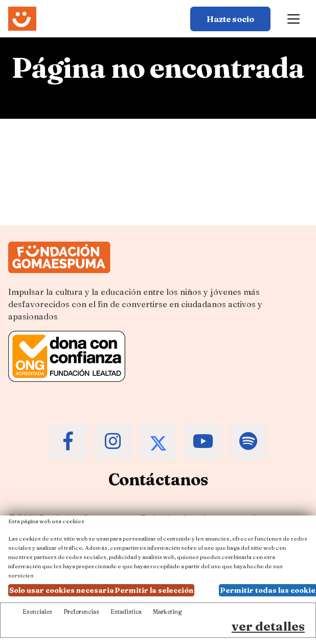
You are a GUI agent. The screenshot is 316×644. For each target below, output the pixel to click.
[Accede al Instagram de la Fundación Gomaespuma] (113, 441)
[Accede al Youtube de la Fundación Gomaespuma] (203, 441)
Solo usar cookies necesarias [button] (64, 590)
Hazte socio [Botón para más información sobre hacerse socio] (230, 19)
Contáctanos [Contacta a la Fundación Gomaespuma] (158, 479)
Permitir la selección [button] (154, 590)
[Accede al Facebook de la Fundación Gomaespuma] (68, 441)
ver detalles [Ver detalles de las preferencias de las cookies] (268, 626)
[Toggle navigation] (294, 19)
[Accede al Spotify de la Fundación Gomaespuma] (248, 441)
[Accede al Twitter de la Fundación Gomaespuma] (158, 441)
